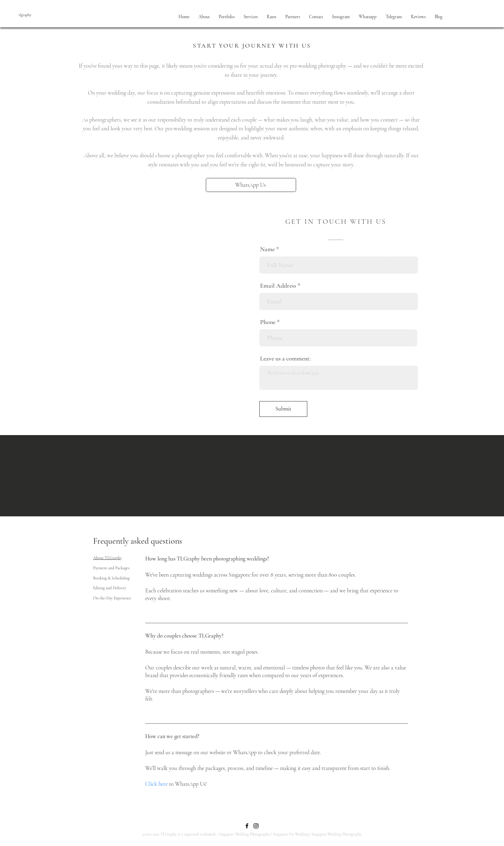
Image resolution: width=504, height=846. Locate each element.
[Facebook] (247, 826)
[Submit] (283, 409)
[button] (204, 17)
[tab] (112, 558)
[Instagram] (256, 826)
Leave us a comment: (285, 358)
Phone (268, 322)
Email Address (278, 286)
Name (267, 249)
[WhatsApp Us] (251, 185)
